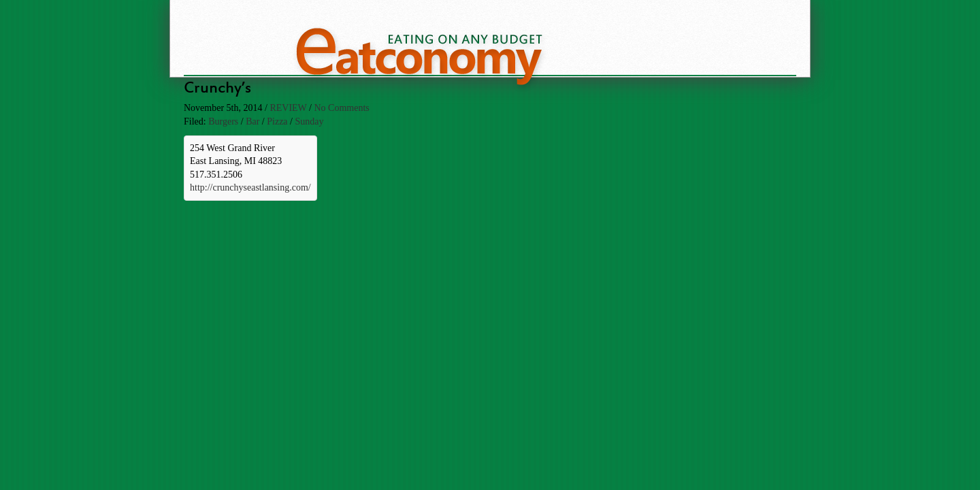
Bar (252, 121)
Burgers (223, 121)
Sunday (309, 121)
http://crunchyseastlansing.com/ (250, 187)
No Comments (341, 108)
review (288, 108)
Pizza (277, 121)
